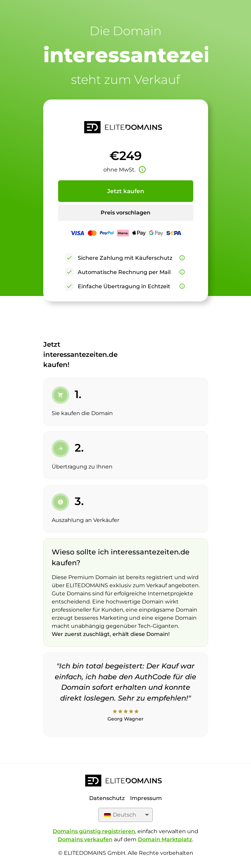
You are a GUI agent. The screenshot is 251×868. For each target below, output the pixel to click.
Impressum (146, 798)
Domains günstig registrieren (94, 831)
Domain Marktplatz (165, 839)
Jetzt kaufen (126, 191)
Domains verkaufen (85, 839)
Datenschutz (107, 798)
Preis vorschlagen (125, 213)
